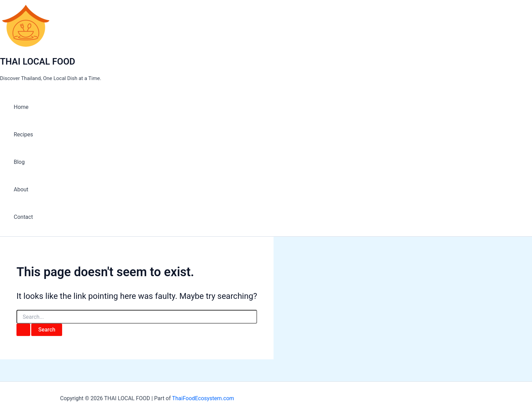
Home (21, 107)
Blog (19, 162)
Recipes (23, 134)
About (21, 189)
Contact (23, 217)
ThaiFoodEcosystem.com (203, 398)
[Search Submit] (23, 330)
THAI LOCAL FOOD (38, 61)
